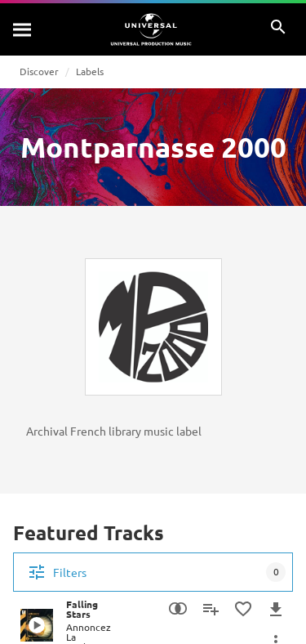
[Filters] (153, 572)
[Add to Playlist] (211, 609)
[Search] (23, 29)
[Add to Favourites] (243, 609)
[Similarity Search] (178, 609)
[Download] (276, 609)
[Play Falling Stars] (37, 625)
